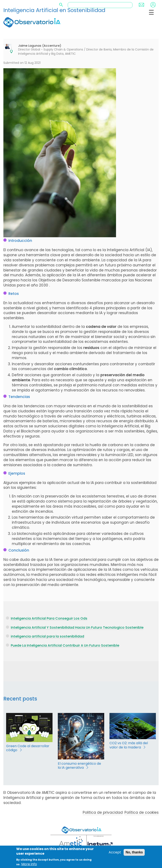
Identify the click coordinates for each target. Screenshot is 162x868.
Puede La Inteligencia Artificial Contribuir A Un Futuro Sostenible (65, 645)
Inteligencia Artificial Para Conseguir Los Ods (49, 618)
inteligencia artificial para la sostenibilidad (47, 636)
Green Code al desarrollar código (28, 748)
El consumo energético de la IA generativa (79, 766)
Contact (141, 5)
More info (29, 864)
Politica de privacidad (103, 812)
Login (153, 5)
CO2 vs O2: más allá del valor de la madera (129, 745)
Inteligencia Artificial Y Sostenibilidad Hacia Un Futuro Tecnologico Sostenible (77, 627)
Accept (115, 853)
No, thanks (134, 852)
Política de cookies (142, 812)
